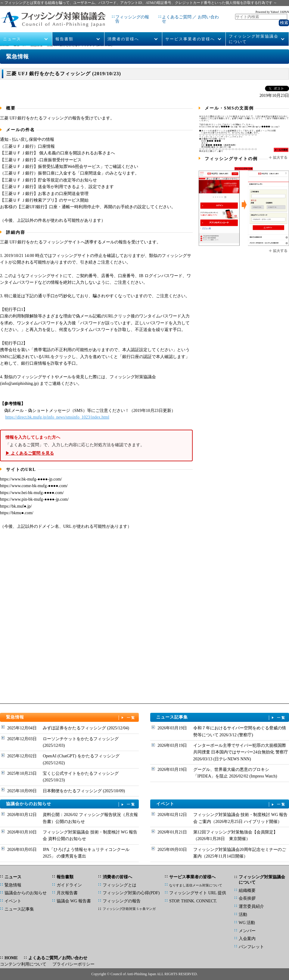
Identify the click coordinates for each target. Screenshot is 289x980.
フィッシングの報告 (123, 15)
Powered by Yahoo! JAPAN (272, 11)
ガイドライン (69, 885)
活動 (243, 915)
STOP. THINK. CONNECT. (193, 901)
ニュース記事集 (221, 717)
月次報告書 (67, 893)
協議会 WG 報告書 (74, 901)
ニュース (12, 31)
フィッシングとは (120, 885)
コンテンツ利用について (23, 964)
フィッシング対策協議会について (254, 31)
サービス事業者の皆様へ (190, 31)
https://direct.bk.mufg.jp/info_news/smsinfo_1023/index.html (57, 417)
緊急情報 (36, 45)
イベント (221, 804)
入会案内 (247, 939)
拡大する (278, 158)
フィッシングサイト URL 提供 (197, 893)
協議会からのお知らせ (71, 804)
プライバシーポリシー (73, 964)
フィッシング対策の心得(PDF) (131, 893)
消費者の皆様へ (123, 31)
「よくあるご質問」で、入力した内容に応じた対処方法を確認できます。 (96, 445)
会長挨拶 (247, 898)
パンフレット (251, 947)
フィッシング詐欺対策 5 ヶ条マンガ (129, 909)
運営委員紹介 (251, 906)
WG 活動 (247, 923)
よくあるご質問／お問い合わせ (58, 958)
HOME (4, 45)
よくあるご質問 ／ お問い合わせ (182, 15)
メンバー (247, 931)
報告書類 (64, 31)
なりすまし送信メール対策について (196, 885)
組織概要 (247, 890)
